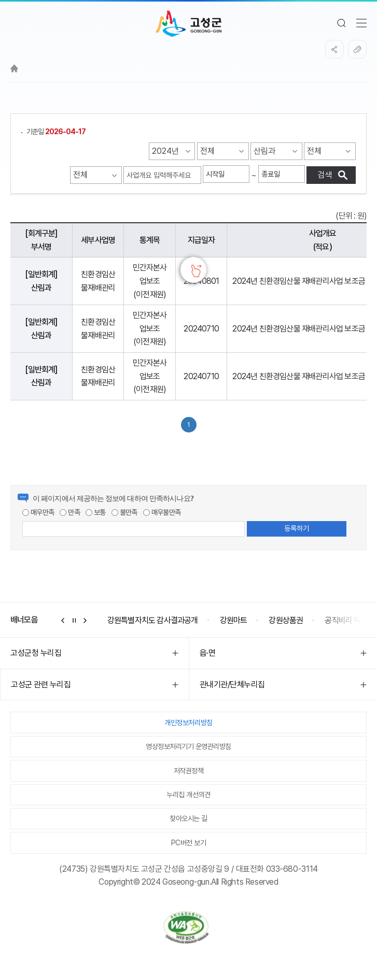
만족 (70, 512)
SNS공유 (334, 49)
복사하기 (357, 49)
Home (14, 68)
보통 (96, 512)
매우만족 (38, 512)
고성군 (188, 24)
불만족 (124, 512)
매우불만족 (162, 512)
